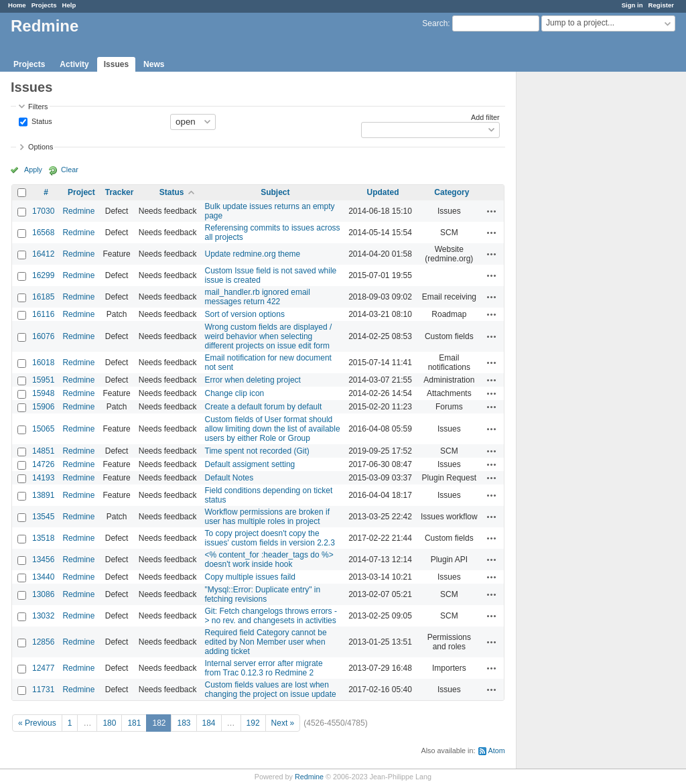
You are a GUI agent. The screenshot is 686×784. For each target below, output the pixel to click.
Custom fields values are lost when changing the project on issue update (271, 690)
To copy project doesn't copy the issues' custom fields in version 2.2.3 (270, 538)
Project (81, 192)
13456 (43, 560)
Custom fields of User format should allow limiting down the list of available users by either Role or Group (273, 429)
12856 (43, 642)
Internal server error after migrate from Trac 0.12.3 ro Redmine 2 (264, 668)
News (154, 64)
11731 (43, 690)
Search (435, 23)
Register (661, 5)
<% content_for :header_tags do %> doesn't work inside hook (269, 560)
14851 (43, 451)
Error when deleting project (253, 380)
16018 (43, 363)
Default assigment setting (250, 464)
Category (452, 192)
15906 (43, 407)
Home (17, 5)
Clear (70, 170)
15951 (43, 380)
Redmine (78, 211)
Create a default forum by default (264, 407)
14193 (43, 478)
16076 (43, 336)
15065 (43, 429)
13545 (43, 517)
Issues (116, 64)
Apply (33, 170)
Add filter (485, 117)
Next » (283, 723)
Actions (492, 211)
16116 (43, 314)
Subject (275, 192)
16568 (43, 233)
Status (41, 121)
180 (109, 723)
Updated (383, 192)
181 (134, 723)
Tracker (120, 192)
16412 (43, 254)
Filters (38, 107)
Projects (44, 5)
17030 (43, 211)
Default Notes (229, 478)
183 (184, 723)
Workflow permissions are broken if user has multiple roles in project (268, 517)
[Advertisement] (584, 282)
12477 (43, 668)
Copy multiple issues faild (250, 577)
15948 (43, 393)
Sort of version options (245, 314)
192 (253, 723)
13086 (43, 594)
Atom (497, 750)
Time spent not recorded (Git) (257, 451)
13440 (43, 577)
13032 (43, 616)
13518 (43, 538)
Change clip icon (235, 393)
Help (69, 5)
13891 (43, 495)
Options (41, 147)
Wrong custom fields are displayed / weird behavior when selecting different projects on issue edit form (269, 336)
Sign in (632, 5)
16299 (43, 275)
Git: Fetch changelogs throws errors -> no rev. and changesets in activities (271, 616)
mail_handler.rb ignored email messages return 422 (258, 297)
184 (209, 723)
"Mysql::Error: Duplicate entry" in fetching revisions (263, 594)
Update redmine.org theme (253, 254)
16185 (43, 297)
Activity (74, 64)
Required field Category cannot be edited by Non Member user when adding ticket (266, 642)
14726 (43, 464)
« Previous (37, 723)
